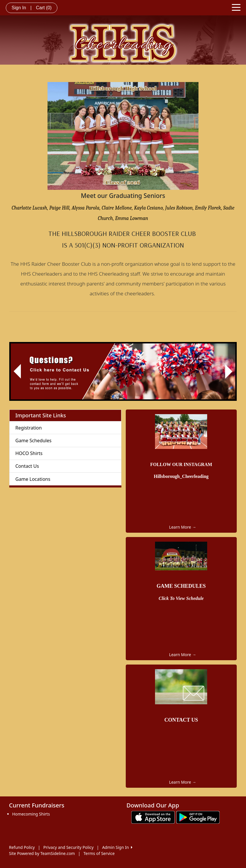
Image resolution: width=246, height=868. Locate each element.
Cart (44, 8)
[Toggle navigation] (236, 7)
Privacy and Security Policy (69, 847)
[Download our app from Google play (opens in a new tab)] (198, 817)
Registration (29, 428)
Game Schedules (33, 441)
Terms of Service (99, 853)
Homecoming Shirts (31, 814)
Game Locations (33, 479)
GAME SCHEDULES (181, 586)
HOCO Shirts (29, 453)
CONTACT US (181, 720)
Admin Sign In (117, 847)
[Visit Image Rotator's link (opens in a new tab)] (123, 372)
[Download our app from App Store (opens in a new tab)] (153, 817)
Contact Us (27, 466)
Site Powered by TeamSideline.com (42, 853)
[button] (17, 372)
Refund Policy (22, 847)
